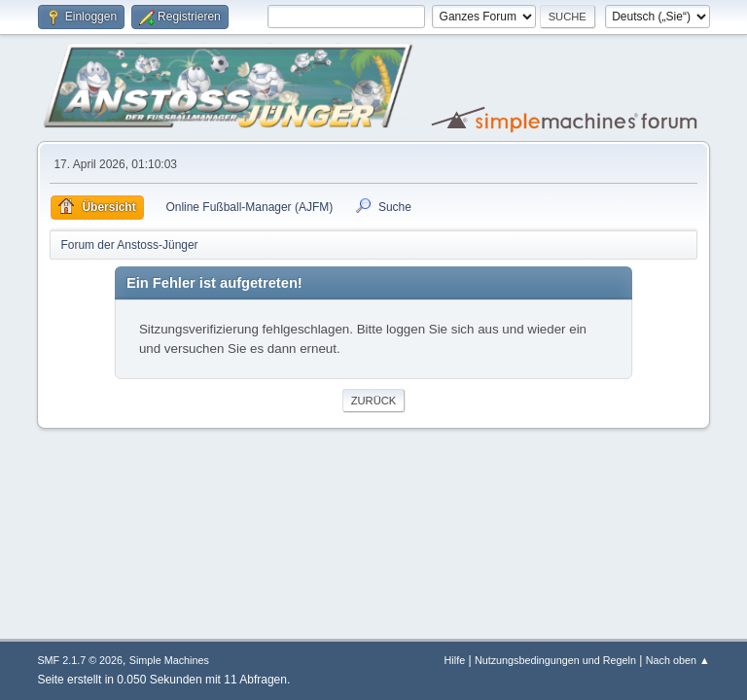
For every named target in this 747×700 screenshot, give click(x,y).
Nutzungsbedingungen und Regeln (555, 660)
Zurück (374, 401)
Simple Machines (169, 660)
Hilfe (455, 660)
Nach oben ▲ (678, 660)
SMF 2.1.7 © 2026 (80, 660)
